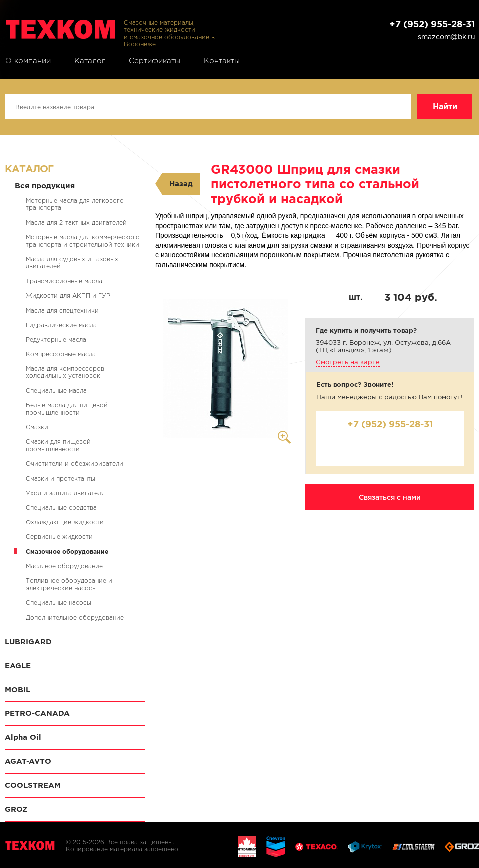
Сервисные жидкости (59, 537)
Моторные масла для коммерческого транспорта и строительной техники (83, 241)
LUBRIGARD (28, 641)
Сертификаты (154, 61)
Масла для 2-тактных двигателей (76, 223)
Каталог (90, 61)
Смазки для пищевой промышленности (58, 445)
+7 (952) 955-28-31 (432, 24)
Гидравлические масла (61, 325)
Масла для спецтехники (62, 310)
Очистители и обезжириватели (75, 463)
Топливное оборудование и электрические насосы (69, 584)
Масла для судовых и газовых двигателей (72, 262)
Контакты (222, 61)
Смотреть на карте (348, 362)
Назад (181, 184)
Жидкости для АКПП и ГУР (68, 295)
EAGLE (18, 665)
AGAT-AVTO (28, 761)
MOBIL (18, 689)
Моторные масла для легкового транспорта (75, 204)
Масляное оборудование (64, 566)
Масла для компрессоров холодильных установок (65, 372)
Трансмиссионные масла (64, 281)
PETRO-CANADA (37, 713)
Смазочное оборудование (67, 552)
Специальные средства (61, 507)
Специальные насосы (59, 603)
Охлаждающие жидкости (65, 522)
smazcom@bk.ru (446, 37)
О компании (28, 61)
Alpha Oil (23, 737)
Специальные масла (56, 391)
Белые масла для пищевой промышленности (67, 409)
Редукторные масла (56, 339)
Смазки (37, 427)
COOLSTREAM (33, 785)
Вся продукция (45, 186)
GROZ (16, 809)
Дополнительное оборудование (75, 617)
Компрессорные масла (61, 354)
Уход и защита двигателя (65, 493)
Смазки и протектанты (61, 478)
